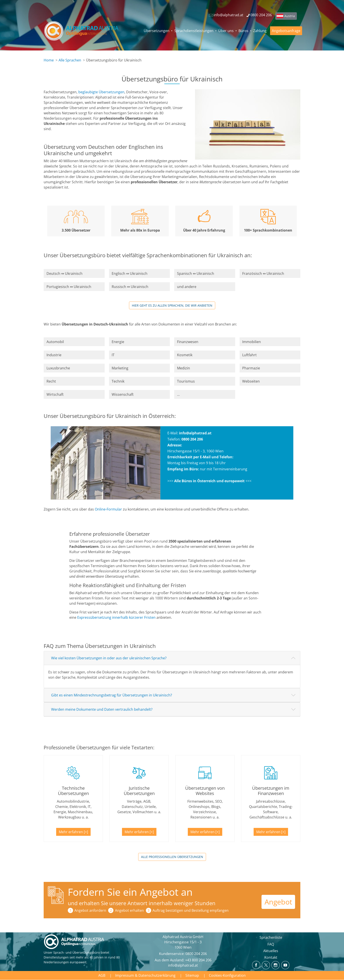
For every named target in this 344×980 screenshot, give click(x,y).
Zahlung (260, 31)
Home (49, 60)
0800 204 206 (196, 954)
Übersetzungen (157, 31)
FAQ (271, 944)
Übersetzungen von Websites (205, 791)
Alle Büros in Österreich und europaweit (209, 481)
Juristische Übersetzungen (139, 791)
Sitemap (192, 975)
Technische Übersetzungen (73, 791)
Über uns (226, 31)
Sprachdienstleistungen (194, 31)
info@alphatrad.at (195, 433)
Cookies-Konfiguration (227, 975)
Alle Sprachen (70, 60)
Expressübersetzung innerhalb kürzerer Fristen (116, 617)
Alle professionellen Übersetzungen (172, 857)
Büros (243, 31)
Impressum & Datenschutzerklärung (145, 975)
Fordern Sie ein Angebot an (130, 892)
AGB (102, 975)
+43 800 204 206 (198, 960)
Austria (290, 16)
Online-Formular (108, 509)
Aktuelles (271, 951)
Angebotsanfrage (286, 31)
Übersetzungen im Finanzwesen (271, 791)
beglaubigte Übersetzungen (101, 92)
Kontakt (271, 957)
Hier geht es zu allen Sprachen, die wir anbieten (172, 305)
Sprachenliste (271, 937)
